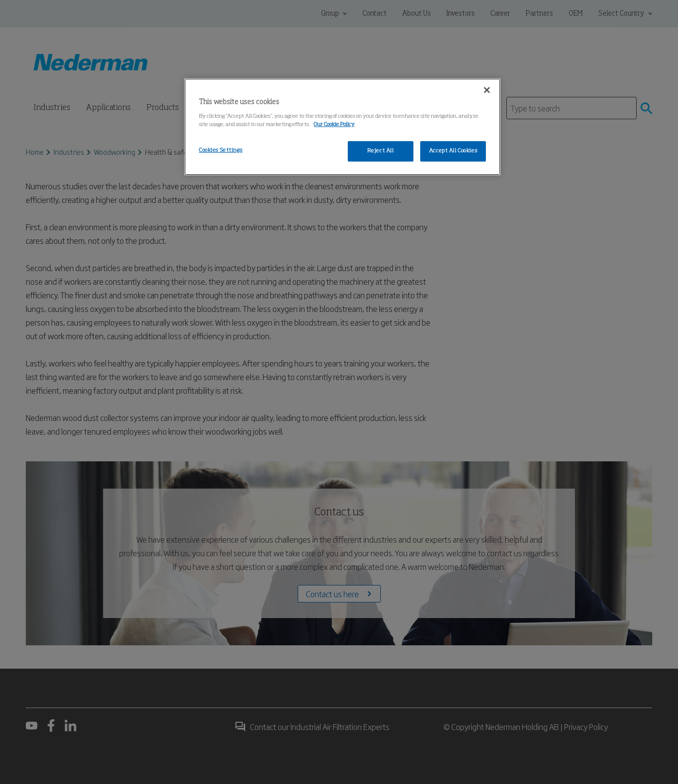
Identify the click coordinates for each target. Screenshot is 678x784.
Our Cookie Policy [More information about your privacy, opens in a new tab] (334, 125)
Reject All (381, 151)
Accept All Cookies (453, 151)
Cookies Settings (221, 150)
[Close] (487, 90)
